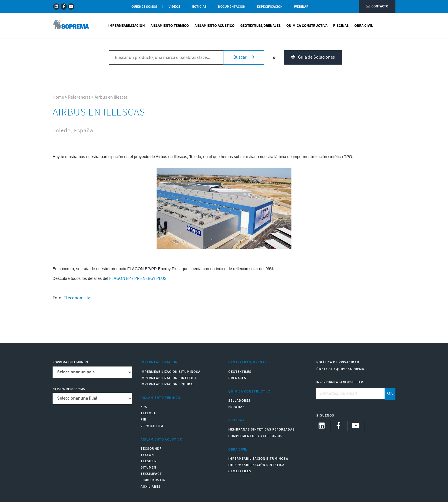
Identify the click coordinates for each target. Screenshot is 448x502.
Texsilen (149, 461)
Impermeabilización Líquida (167, 384)
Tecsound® (151, 449)
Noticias (199, 7)
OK (390, 394)
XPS (144, 407)
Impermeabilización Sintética (169, 378)
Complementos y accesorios (255, 436)
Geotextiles (240, 372)
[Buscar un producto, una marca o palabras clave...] (166, 57)
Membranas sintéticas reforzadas (262, 430)
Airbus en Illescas (111, 97)
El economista (77, 298)
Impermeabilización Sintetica (256, 465)
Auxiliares (151, 487)
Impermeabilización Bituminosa (171, 372)
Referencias (79, 97)
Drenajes (237, 378)
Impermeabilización (127, 26)
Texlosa (148, 413)
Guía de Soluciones (313, 58)
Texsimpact (151, 474)
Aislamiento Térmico (170, 26)
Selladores (239, 401)
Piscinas (341, 26)
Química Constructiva (307, 26)
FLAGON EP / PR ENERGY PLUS (138, 279)
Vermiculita (152, 426)
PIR (143, 420)
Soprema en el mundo (70, 362)
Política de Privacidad (338, 362)
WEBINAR (301, 7)
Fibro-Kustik (153, 480)
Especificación (270, 7)
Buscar (244, 57)
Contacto (377, 6)
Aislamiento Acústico (215, 26)
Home (58, 97)
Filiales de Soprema (69, 389)
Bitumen (148, 468)
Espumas (237, 407)
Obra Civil (364, 26)
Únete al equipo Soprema (340, 369)
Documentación (232, 7)
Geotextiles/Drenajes (260, 26)
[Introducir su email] (351, 394)
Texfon (147, 455)
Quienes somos (144, 7)
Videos (174, 7)
